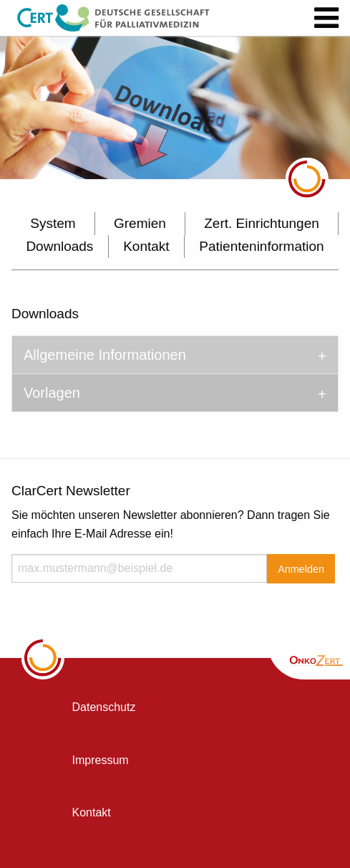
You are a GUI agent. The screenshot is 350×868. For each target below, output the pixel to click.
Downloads (59, 246)
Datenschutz (104, 707)
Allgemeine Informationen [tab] (105, 355)
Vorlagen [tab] (52, 393)
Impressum (101, 760)
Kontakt (146, 246)
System (53, 223)
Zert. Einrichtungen (262, 223)
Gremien (140, 223)
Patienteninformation (261, 246)
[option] (175, 108)
